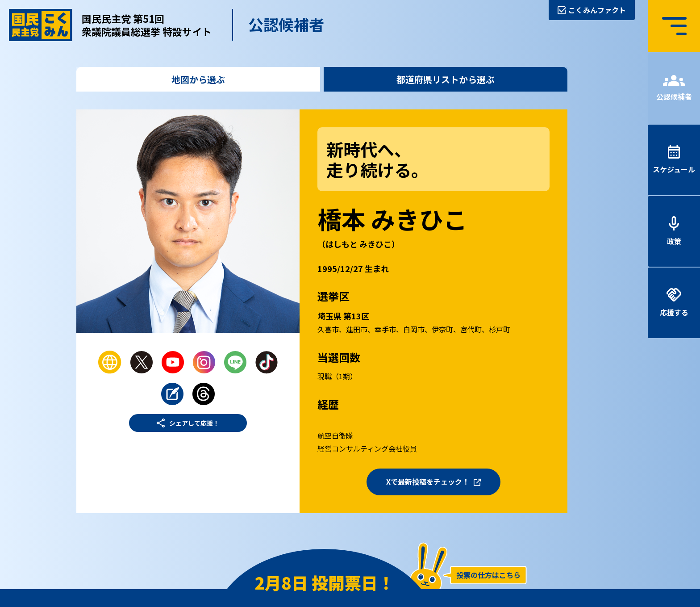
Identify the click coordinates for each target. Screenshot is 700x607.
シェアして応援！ (194, 423)
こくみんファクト (597, 10)
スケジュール (674, 169)
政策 (674, 241)
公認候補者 (674, 96)
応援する (674, 312)
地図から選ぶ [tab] (198, 79)
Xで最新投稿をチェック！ (428, 481)
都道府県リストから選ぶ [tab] (446, 79)
